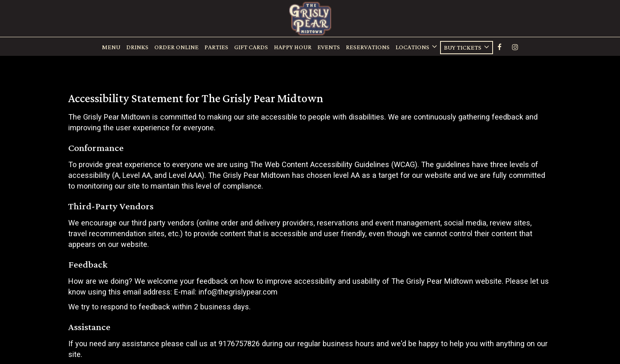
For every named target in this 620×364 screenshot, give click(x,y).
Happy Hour (293, 48)
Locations (416, 47)
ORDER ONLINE (176, 48)
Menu (111, 48)
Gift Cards (251, 48)
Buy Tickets (467, 48)
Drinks (137, 48)
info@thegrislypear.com (238, 292)
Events (329, 48)
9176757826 (239, 344)
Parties (216, 48)
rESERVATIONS (368, 48)
